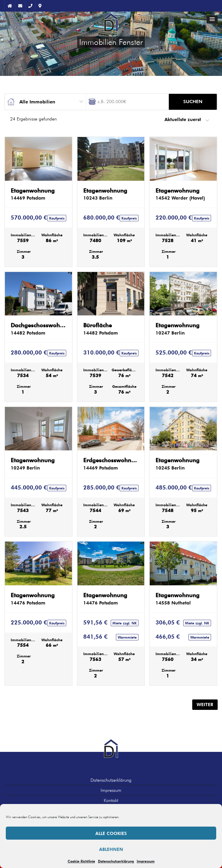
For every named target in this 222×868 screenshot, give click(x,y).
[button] (212, 19)
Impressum (146, 861)
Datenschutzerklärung (116, 861)
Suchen (193, 102)
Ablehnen (111, 849)
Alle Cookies (111, 833)
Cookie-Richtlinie (81, 861)
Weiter (205, 705)
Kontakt (111, 800)
